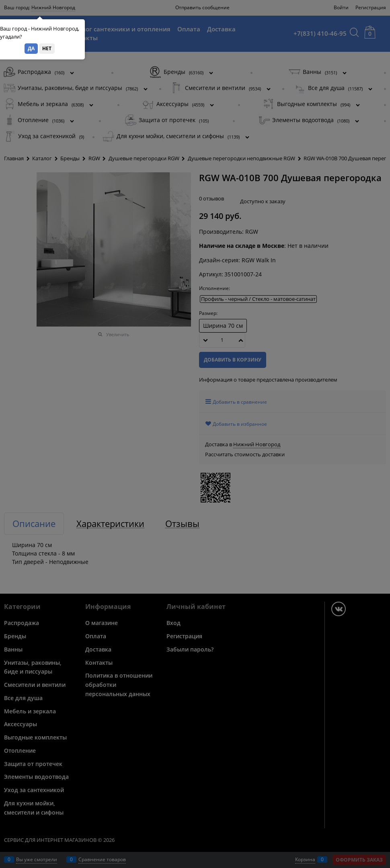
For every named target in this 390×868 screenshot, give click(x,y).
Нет (47, 48)
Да (31, 48)
